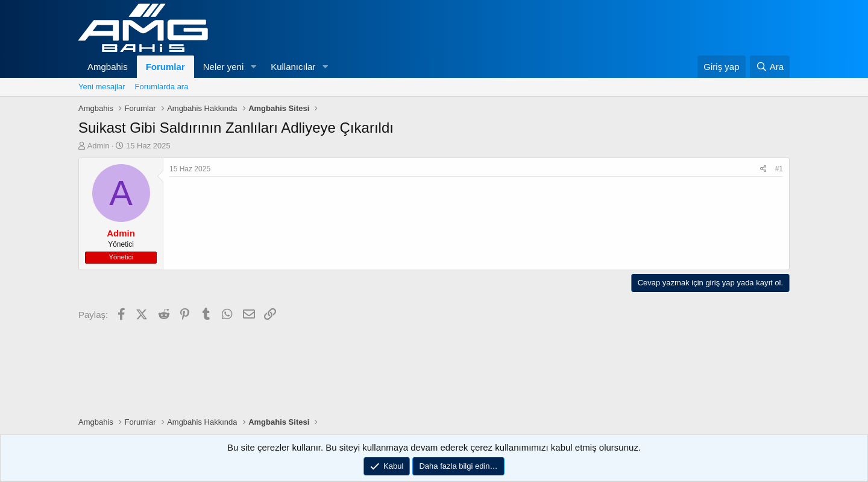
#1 (779, 169)
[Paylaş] (763, 169)
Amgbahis (108, 67)
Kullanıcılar (293, 67)
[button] (253, 67)
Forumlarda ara (162, 87)
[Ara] (770, 67)
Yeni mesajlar (102, 87)
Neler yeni (224, 67)
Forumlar (165, 67)
